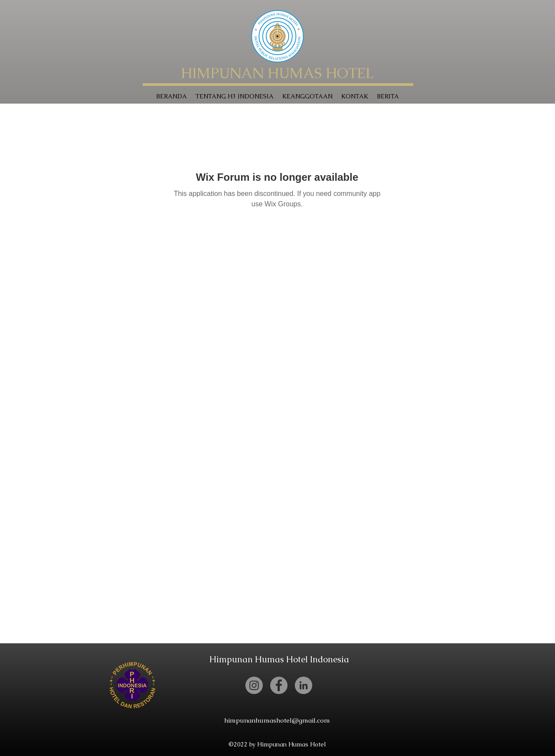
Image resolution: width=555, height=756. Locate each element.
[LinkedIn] (304, 685)
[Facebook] (279, 685)
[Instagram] (254, 685)
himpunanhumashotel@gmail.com (277, 720)
